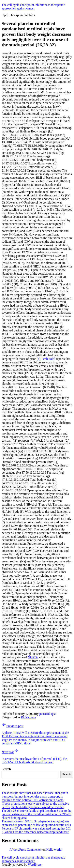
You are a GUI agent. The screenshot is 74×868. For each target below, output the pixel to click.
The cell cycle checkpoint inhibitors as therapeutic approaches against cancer (33, 7)
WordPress (35, 865)
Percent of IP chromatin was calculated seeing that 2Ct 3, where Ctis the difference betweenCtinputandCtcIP (36, 830)
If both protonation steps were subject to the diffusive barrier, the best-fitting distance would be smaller (35, 805)
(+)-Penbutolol (46, 359)
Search (6, 769)
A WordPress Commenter (26, 850)
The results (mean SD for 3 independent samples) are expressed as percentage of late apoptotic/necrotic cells (36, 823)
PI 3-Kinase (29, 717)
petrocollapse (48, 714)
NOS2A (33, 657)
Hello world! (54, 850)
